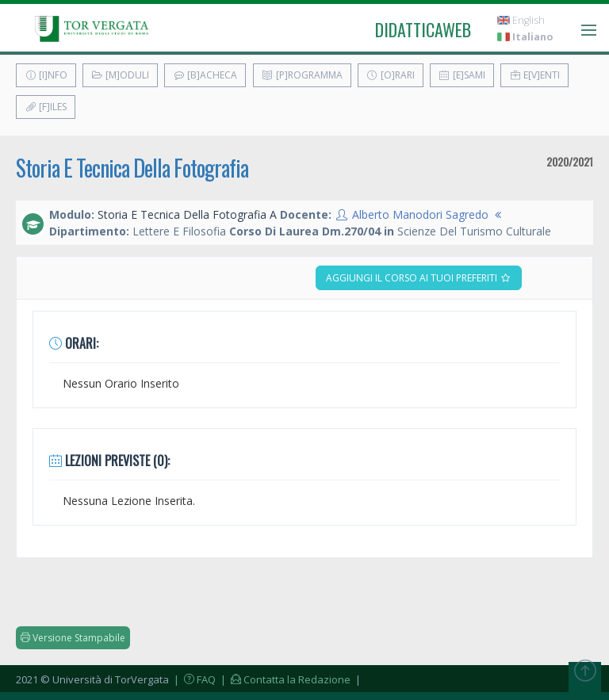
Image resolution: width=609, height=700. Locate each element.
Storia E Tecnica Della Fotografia (132, 168)
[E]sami (462, 75)
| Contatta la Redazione (284, 679)
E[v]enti (534, 75)
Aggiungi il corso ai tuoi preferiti (419, 278)
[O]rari (391, 75)
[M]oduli (120, 75)
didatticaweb (423, 29)
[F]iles (46, 107)
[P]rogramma (302, 75)
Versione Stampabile (73, 638)
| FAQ (193, 679)
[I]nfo (46, 75)
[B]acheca (205, 75)
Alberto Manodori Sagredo (420, 214)
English (521, 20)
